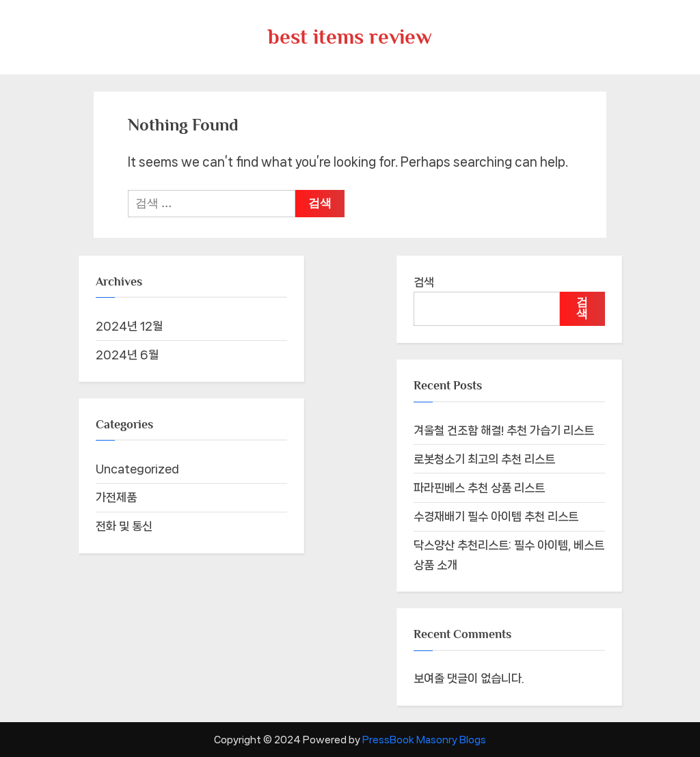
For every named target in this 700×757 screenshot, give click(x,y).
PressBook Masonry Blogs (424, 740)
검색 (424, 282)
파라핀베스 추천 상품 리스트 (479, 488)
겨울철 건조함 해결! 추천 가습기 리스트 (504, 430)
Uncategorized (137, 469)
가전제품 (116, 497)
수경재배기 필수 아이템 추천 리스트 (496, 517)
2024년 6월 (127, 355)
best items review (350, 37)
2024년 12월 (129, 326)
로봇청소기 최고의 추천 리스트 (484, 459)
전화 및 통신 (124, 526)
